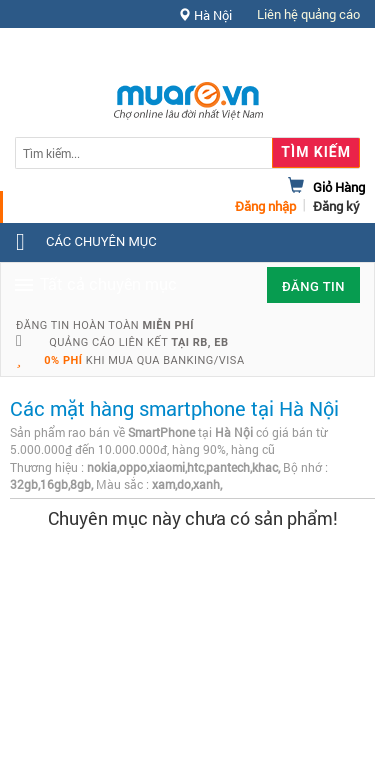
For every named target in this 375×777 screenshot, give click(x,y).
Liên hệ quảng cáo (308, 14)
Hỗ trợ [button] (324, 54)
